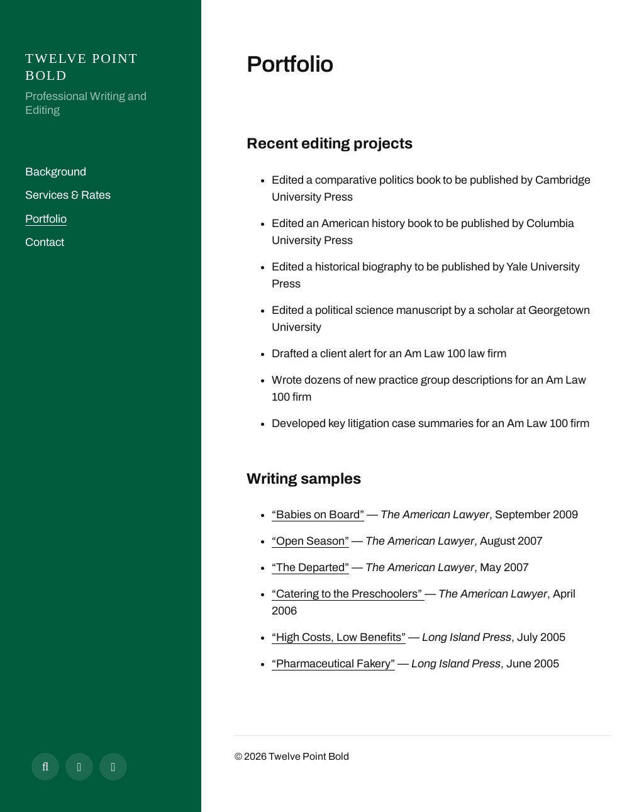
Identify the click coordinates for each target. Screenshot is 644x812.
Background (56, 172)
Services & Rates (68, 195)
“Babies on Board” (318, 514)
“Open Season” (310, 541)
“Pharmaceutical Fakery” (333, 664)
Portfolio (46, 219)
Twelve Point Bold (309, 756)
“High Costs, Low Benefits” (339, 637)
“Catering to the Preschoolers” (348, 594)
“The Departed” (310, 567)
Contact (45, 242)
